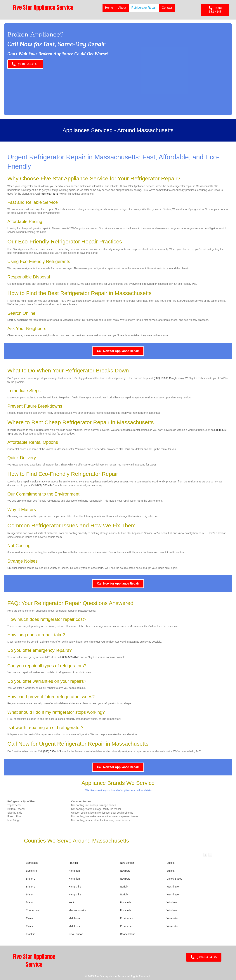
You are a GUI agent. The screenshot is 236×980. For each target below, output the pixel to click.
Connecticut (33, 910)
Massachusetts (77, 910)
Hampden (74, 871)
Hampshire (75, 887)
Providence (126, 918)
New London (127, 863)
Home (109, 8)
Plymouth (125, 902)
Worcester (173, 918)
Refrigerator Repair (144, 8)
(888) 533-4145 (49, 194)
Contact (167, 8)
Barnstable (32, 863)
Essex (29, 918)
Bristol (30, 894)
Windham (172, 902)
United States (174, 879)
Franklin (73, 863)
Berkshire (31, 871)
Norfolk (124, 887)
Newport (125, 871)
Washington (173, 887)
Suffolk (171, 863)
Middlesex (74, 918)
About (122, 8)
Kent (71, 902)
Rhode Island (128, 934)
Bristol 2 (31, 879)
